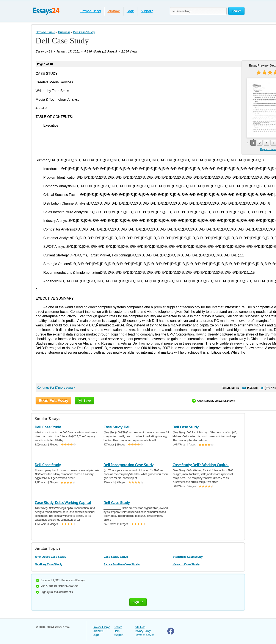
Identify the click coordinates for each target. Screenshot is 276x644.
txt (244, 387)
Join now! (114, 11)
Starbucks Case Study (187, 557)
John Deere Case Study (50, 557)
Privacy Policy (143, 631)
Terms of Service (145, 635)
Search (118, 627)
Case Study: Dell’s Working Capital (201, 465)
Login (130, 11)
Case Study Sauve (116, 557)
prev (248, 143)
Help (117, 631)
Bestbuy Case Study (48, 564)
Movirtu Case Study (186, 564)
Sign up (138, 602)
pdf (262, 387)
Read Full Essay (53, 401)
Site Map (140, 627)
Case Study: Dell (117, 427)
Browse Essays (91, 11)
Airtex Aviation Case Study (122, 564)
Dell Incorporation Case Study (128, 465)
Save (84, 400)
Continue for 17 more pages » (56, 388)
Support (147, 11)
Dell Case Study (48, 427)
